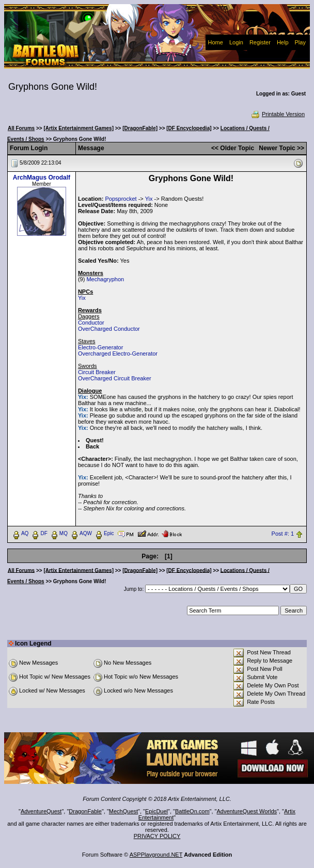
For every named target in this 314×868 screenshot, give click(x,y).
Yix (149, 199)
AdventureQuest (41, 811)
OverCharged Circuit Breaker (115, 378)
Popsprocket (121, 199)
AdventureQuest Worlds (247, 811)
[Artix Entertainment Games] (78, 128)
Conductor (91, 323)
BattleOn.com (192, 811)
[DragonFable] (140, 128)
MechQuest (123, 811)
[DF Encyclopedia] (189, 128)
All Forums (21, 128)
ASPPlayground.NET (156, 855)
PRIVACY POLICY (157, 836)
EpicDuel (156, 811)
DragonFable (85, 811)
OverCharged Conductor (109, 329)
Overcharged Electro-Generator (118, 353)
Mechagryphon (105, 279)
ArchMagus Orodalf (42, 178)
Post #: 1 (283, 534)
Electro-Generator (100, 347)
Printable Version (278, 114)
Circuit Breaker (97, 372)
